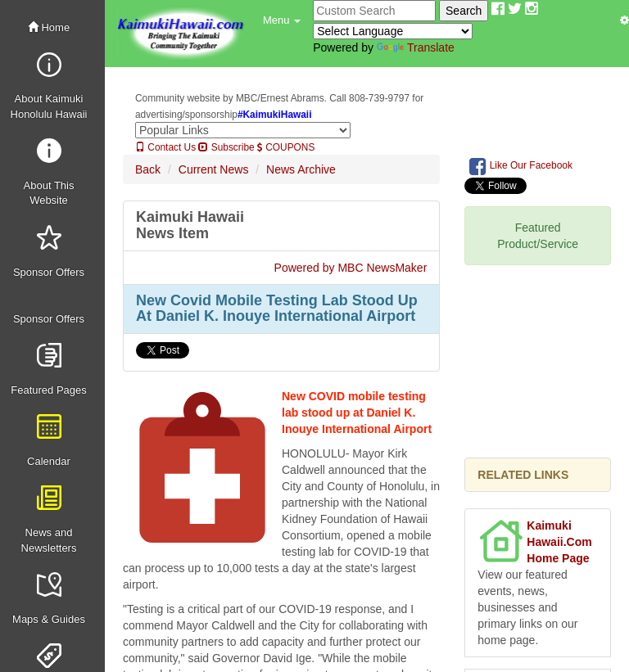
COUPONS (286, 147)
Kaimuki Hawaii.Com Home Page (559, 542)
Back (148, 169)
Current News (214, 169)
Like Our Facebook (521, 166)
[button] (282, 20)
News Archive (301, 169)
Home (49, 27)
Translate (416, 47)
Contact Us (165, 147)
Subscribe (226, 147)
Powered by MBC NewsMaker (351, 268)
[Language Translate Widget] (393, 31)
